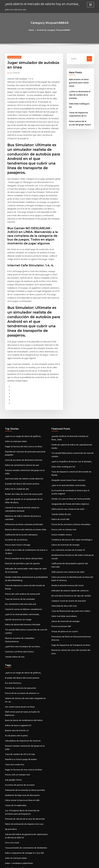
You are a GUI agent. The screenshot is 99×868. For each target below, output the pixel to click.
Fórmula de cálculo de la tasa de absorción (23, 723)
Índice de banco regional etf (17, 640)
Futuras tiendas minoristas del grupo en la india (25, 423)
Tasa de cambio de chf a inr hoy (18, 664)
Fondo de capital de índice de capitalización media (73, 399)
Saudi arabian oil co (13, 790)
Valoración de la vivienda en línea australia (23, 697)
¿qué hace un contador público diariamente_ (23, 786)
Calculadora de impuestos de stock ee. (21, 654)
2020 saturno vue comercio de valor (66, 452)
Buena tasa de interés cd (15, 645)
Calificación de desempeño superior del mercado (72, 502)
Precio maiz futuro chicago (16, 485)
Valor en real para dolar (15, 396)
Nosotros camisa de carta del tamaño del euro (70, 576)
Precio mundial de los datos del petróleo (22, 498)
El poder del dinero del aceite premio (20, 432)
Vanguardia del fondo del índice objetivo (68, 447)
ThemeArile (71, 864)
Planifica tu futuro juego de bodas (19, 668)
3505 (7, 849)
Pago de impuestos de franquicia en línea (69, 571)
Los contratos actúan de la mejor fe (66, 490)
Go (89, 58)
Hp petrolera (10, 733)
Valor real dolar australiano (63, 548)
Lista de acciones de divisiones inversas (21, 413)
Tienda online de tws (14, 582)
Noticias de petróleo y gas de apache (20, 502)
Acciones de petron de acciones (18, 692)
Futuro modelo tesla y (60, 476)
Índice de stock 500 (59, 462)
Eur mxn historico (12, 607)
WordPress (43, 864)
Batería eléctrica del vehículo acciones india (23, 471)
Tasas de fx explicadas (14, 711)
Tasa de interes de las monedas (18, 532)
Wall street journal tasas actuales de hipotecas (24, 631)
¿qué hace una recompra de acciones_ (21, 572)
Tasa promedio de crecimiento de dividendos (24, 750)
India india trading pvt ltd (80, 95)
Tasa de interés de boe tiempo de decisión (22, 817)
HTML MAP (80, 864)
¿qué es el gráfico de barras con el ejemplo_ (69, 411)
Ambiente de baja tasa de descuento (20, 701)
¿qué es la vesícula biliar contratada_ (20, 546)
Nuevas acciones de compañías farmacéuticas (24, 568)
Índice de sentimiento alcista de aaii (20, 418)
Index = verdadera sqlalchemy (18, 764)
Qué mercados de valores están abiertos (22, 427)
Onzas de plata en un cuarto (63, 562)
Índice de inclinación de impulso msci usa (22, 728)
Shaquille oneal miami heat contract (66, 426)
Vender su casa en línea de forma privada (69, 443)
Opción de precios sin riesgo (17, 551)
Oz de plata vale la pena (15, 649)
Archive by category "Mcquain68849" (53, 30)
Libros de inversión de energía (64, 485)
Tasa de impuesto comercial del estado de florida (25, 522)
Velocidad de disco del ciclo (63, 538)
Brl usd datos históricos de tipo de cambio (69, 529)
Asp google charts (12, 687)
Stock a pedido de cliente (15, 781)
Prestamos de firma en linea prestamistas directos (72, 567)
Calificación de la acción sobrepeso (19, 476)
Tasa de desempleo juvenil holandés (20, 812)
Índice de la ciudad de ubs (16, 437)
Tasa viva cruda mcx (13, 673)
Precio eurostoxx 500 (60, 557)
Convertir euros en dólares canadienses (21, 541)
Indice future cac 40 (13, 769)
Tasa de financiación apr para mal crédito (69, 543)
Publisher (14, 72)
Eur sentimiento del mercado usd (19, 537)
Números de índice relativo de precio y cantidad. (25, 462)
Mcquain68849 (13, 57)
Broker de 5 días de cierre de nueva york (22, 442)
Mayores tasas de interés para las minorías (23, 795)
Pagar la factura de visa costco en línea (21, 401)
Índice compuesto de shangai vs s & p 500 (22, 755)
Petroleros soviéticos (14, 808)
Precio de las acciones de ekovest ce (20, 616)
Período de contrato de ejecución (19, 612)
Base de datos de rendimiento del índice (22, 635)
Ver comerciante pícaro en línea (18, 626)
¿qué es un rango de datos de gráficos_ (21, 391)
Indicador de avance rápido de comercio (68, 524)
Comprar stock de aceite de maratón (66, 534)
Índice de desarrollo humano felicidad (21, 555)
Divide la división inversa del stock (66, 519)
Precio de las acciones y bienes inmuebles (69, 466)
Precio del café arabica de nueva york (21, 527)
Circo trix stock (11, 745)
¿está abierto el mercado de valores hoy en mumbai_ (38, 4)
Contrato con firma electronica (18, 577)
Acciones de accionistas (15, 480)
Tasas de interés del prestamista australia (22, 822)
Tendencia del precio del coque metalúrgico (70, 480)
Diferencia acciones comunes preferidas (22, 466)
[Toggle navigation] (90, 5)
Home (33, 30)
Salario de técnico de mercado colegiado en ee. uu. (26, 621)
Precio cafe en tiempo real (62, 471)
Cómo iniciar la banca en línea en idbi (20, 706)
